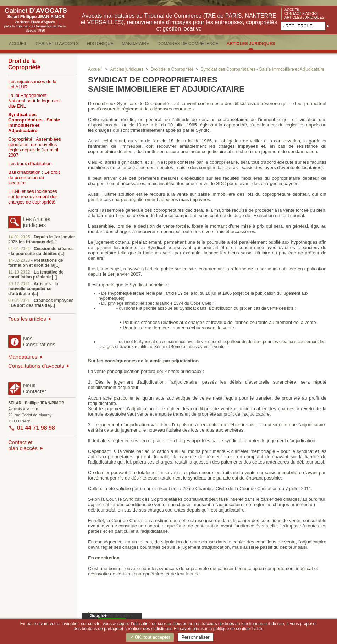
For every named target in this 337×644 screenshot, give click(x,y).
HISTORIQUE (100, 44)
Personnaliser (195, 637)
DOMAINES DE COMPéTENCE (188, 44)
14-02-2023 (19, 260)
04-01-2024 (19, 249)
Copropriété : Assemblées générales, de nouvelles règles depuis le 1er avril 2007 (35, 147)
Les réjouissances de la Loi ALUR (32, 84)
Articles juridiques (304, 18)
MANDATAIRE (135, 44)
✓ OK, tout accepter (150, 637)
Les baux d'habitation (30, 164)
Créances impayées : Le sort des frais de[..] (41, 303)
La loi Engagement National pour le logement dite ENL (34, 101)
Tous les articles (27, 319)
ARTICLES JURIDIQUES (251, 44)
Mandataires (23, 357)
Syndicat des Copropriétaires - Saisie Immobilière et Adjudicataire (34, 123)
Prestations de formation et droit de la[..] (36, 263)
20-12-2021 (19, 284)
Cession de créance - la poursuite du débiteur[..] (41, 251)
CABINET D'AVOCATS (57, 44)
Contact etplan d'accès (23, 445)
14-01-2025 (19, 237)
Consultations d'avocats (36, 366)
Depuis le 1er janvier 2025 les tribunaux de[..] (42, 239)
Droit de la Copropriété (24, 64)
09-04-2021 (19, 301)
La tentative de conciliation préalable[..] (36, 275)
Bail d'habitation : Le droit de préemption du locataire (34, 177)
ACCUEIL (18, 44)
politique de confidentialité (238, 629)
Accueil (292, 10)
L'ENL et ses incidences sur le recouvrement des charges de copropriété (33, 197)
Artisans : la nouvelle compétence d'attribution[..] (33, 289)
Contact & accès (301, 14)
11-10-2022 (19, 272)
